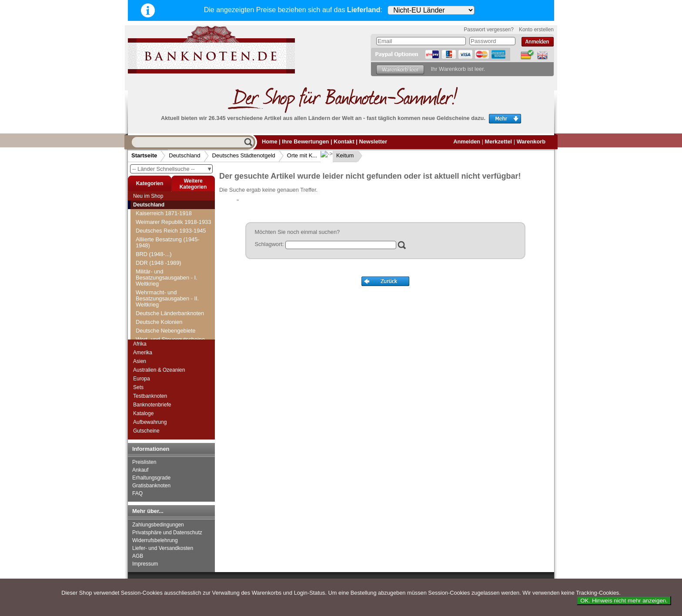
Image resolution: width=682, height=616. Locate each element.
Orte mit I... (152, 287)
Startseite (144, 155)
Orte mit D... (153, 244)
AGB (138, 556)
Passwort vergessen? (489, 30)
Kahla (148, 313)
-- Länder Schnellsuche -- (172, 169)
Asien (140, 361)
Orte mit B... (153, 226)
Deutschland (184, 155)
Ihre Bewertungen (305, 142)
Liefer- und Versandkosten (163, 548)
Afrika (140, 344)
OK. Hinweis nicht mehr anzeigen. (624, 601)
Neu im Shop (148, 196)
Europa (142, 379)
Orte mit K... (302, 155)
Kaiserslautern (159, 322)
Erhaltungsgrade (151, 478)
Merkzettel (499, 142)
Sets (138, 387)
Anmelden (467, 142)
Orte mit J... (153, 296)
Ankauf (140, 470)
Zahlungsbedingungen (158, 525)
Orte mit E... (153, 252)
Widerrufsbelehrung (155, 540)
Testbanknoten (150, 396)
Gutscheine (146, 431)
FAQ (137, 493)
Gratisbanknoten (151, 486)
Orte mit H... (153, 278)
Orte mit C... (153, 235)
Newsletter (373, 142)
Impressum (145, 564)
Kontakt (344, 142)
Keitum (338, 155)
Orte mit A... (153, 218)
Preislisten (144, 462)
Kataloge (143, 413)
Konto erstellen (536, 30)
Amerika (143, 353)
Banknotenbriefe (152, 405)
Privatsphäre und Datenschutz (167, 533)
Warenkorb (531, 142)
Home (270, 142)
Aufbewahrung (150, 422)
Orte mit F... (153, 261)
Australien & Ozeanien (159, 370)
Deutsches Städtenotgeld (244, 155)
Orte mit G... (154, 270)
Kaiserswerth (157, 331)
